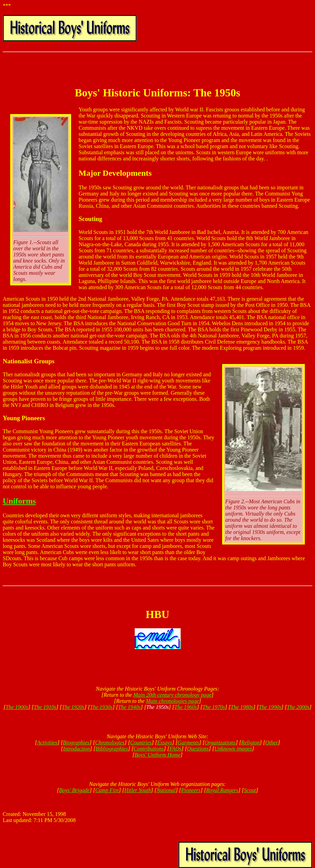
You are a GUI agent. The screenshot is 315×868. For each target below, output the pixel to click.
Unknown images (233, 749)
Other (272, 743)
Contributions (149, 749)
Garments (188, 743)
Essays (165, 743)
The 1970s (214, 707)
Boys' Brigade (74, 790)
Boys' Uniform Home (158, 755)
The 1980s (242, 707)
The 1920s (73, 707)
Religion (250, 743)
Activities (47, 743)
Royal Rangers (222, 790)
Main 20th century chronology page (172, 695)
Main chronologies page (172, 701)
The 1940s (129, 707)
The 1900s (17, 707)
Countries (141, 743)
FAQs (175, 749)
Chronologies (110, 743)
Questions (198, 749)
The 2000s (298, 707)
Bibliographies (112, 749)
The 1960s (186, 707)
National (166, 790)
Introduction (76, 749)
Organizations (220, 743)
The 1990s (270, 707)
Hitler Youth (138, 790)
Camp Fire (107, 790)
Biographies (76, 743)
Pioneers (191, 790)
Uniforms (19, 501)
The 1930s (101, 707)
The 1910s (45, 707)
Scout (250, 790)
